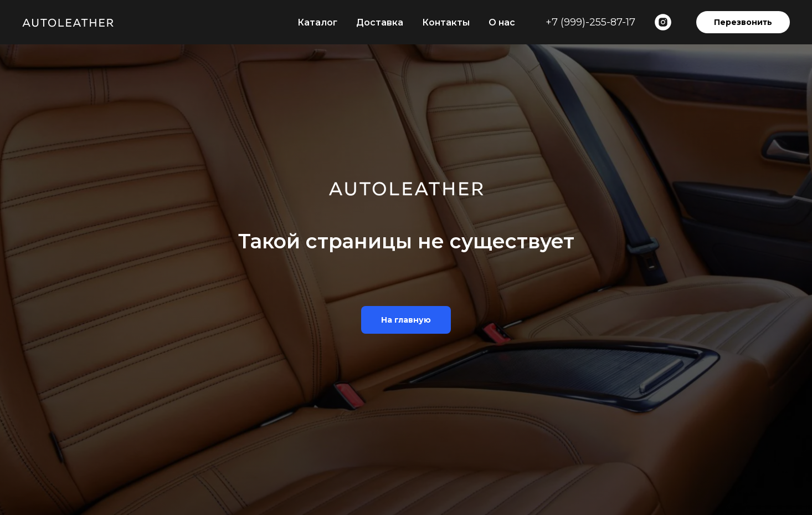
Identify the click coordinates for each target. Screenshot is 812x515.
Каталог (317, 22)
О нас (502, 22)
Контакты (446, 22)
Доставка (380, 22)
